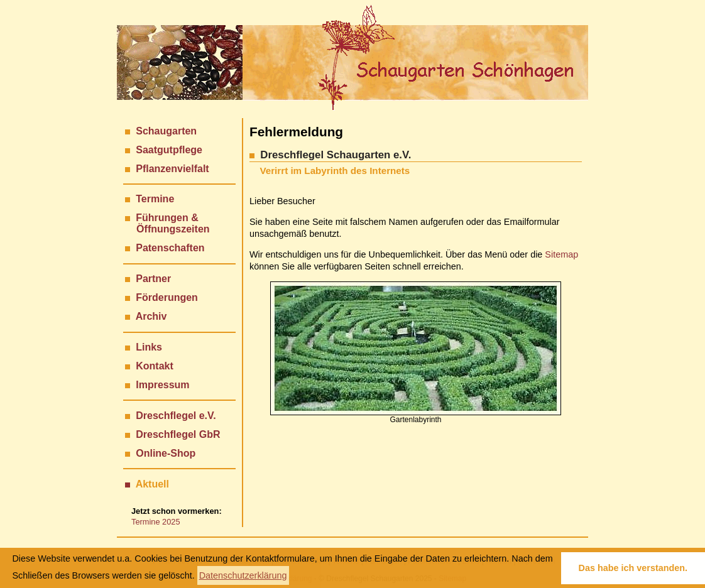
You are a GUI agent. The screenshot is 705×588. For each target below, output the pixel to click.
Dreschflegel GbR (178, 434)
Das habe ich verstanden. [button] (633, 568)
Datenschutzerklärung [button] (243, 575)
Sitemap (561, 254)
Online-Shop (166, 453)
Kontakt (155, 366)
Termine (155, 199)
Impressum (162, 385)
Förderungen (167, 297)
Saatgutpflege (169, 150)
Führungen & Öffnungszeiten (167, 223)
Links (149, 347)
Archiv (151, 316)
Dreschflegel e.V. (176, 416)
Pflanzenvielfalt (172, 169)
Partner (153, 279)
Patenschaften (170, 248)
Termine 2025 (156, 522)
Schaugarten (166, 131)
